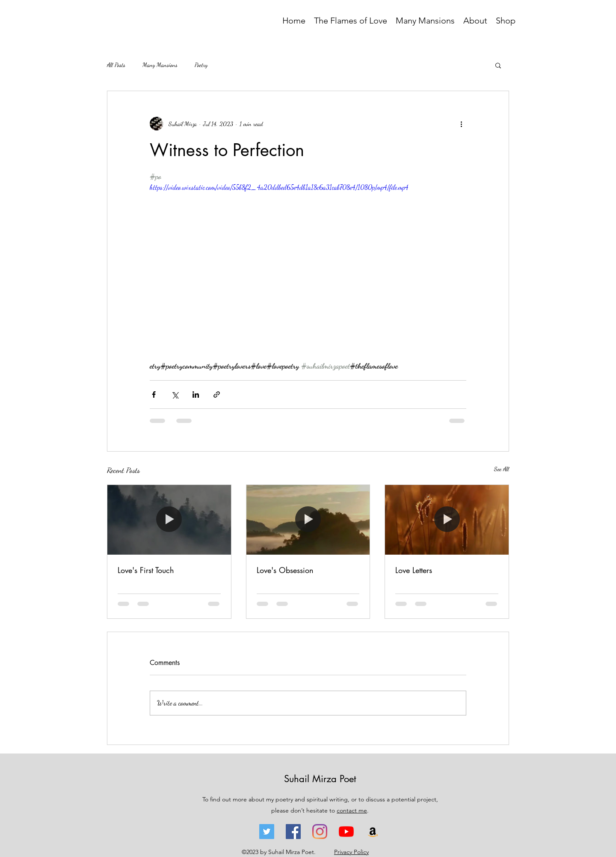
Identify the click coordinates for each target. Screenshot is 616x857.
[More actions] (461, 124)
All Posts (116, 65)
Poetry (201, 65)
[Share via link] (217, 395)
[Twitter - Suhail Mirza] (267, 832)
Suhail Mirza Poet (320, 779)
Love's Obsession (285, 570)
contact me (352, 810)
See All (502, 469)
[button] (498, 65)
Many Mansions (160, 65)
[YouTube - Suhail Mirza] (346, 832)
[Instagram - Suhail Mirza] (320, 832)
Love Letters (414, 570)
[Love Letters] (447, 520)
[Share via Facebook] (154, 395)
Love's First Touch (146, 570)
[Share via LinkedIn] (196, 395)
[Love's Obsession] (308, 520)
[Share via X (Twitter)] (175, 395)
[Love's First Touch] (169, 520)
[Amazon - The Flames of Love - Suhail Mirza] (373, 832)
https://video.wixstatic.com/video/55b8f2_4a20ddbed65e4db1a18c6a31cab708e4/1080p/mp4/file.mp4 (279, 187)
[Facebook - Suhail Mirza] (293, 832)
